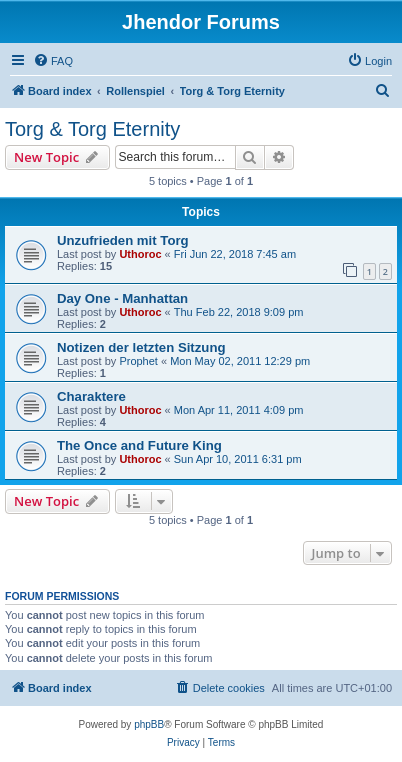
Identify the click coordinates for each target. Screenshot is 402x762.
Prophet (138, 361)
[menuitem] (53, 61)
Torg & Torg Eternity (92, 129)
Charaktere (91, 396)
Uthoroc (140, 254)
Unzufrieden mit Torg (123, 240)
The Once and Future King (139, 445)
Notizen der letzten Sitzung (141, 347)
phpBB (149, 724)
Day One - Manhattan (122, 298)
